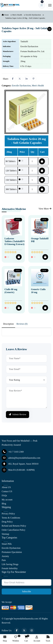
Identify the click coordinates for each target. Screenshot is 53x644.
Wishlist (16, 639)
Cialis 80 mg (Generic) (11, 291)
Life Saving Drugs (10, 564)
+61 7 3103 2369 (13, 452)
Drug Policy (7, 522)
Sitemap (5, 534)
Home (5, 15)
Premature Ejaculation (12, 552)
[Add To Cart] (19, 257)
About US (6, 487)
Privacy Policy (8, 514)
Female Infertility (10, 568)
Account (37, 639)
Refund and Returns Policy (14, 526)
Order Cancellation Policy (13, 530)
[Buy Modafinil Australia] (10, 5)
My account (7, 500)
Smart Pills (7, 544)
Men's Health (17, 15)
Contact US (7, 491)
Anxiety (5, 556)
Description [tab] (8, 324)
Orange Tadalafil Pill (40, 240)
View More (45, 209)
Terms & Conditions (11, 518)
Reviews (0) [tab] (22, 324)
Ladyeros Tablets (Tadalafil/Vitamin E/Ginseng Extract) (18, 241)
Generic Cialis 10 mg (38, 291)
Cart (26, 639)
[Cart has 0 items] (42, 5)
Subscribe (26, 591)
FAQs (4, 495)
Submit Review (18, 414)
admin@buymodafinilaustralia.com (21, 458)
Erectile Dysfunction (33, 15)
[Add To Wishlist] (49, 29)
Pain (4, 560)
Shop (5, 639)
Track (48, 639)
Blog (4, 504)
